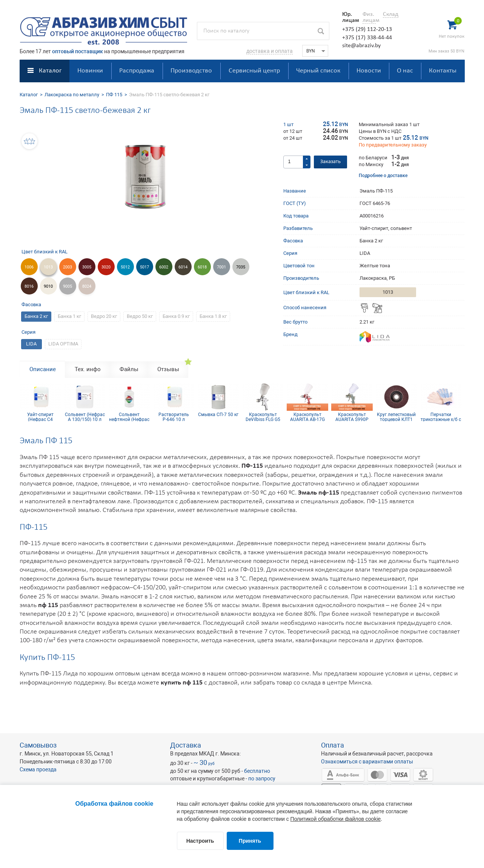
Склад (391, 14)
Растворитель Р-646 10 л (174, 417)
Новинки (90, 71)
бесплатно (257, 771)
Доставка (186, 745)
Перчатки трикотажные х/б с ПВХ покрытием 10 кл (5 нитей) (441, 417)
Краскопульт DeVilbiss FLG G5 (263, 417)
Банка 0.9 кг (176, 316)
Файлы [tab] (129, 369)
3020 (106, 267)
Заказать (330, 162)
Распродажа (137, 71)
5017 (144, 267)
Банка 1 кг (69, 316)
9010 (48, 286)
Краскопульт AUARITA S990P (352, 417)
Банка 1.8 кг (213, 316)
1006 (29, 267)
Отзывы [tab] (168, 369)
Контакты (443, 71)
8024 (87, 286)
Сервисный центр (254, 71)
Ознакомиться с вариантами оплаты (367, 762)
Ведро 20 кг (104, 316)
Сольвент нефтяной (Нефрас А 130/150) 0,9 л (129, 417)
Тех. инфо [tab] (88, 369)
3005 (87, 267)
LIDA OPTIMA (63, 344)
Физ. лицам (369, 17)
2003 (68, 267)
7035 (241, 267)
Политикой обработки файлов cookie (336, 819)
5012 (125, 267)
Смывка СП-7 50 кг (218, 415)
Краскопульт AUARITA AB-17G (307, 417)
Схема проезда (38, 769)
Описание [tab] (43, 369)
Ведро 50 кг (140, 316)
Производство (191, 71)
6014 (183, 267)
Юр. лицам (349, 17)
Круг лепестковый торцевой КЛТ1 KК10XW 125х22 (396, 417)
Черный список (318, 71)
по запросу (262, 779)
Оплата (333, 745)
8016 (29, 286)
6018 (202, 267)
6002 (164, 267)
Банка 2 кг (36, 316)
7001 (221, 267)
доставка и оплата (270, 51)
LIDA (31, 344)
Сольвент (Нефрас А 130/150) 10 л (85, 417)
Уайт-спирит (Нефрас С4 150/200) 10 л (40, 417)
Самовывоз (38, 745)
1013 (48, 267)
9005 (68, 286)
